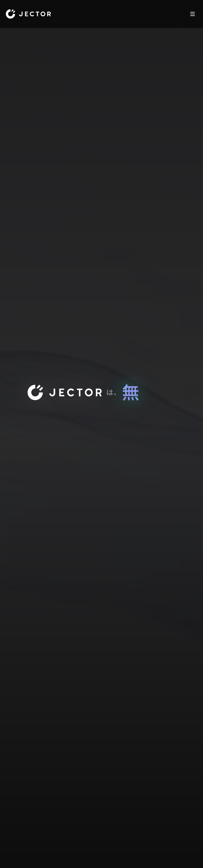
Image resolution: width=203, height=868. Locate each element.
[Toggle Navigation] (193, 14)
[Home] (28, 14)
